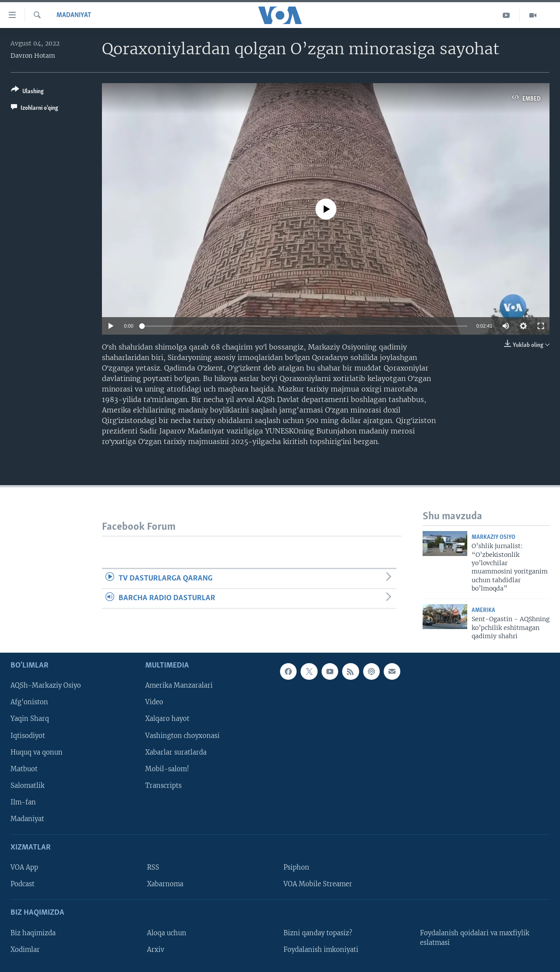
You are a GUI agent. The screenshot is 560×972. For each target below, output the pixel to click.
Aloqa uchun (167, 933)
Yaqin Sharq (30, 719)
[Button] (27, 92)
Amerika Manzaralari (179, 686)
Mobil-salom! (167, 769)
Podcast (23, 885)
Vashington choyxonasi (182, 736)
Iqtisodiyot (28, 736)
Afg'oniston (29, 703)
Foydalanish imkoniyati (321, 950)
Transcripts (163, 786)
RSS (153, 868)
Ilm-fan (23, 802)
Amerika (483, 610)
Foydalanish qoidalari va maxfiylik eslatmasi (475, 938)
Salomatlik (28, 786)
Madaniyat (74, 15)
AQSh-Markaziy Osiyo (46, 686)
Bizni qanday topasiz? (318, 933)
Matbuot (24, 769)
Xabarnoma (165, 885)
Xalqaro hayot (167, 719)
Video (154, 703)
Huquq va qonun (37, 752)
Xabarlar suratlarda (176, 752)
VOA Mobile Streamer (318, 885)
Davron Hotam (33, 56)
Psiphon (296, 868)
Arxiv (156, 950)
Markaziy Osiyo (493, 537)
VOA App (24, 868)
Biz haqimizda (33, 933)
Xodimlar (25, 950)
